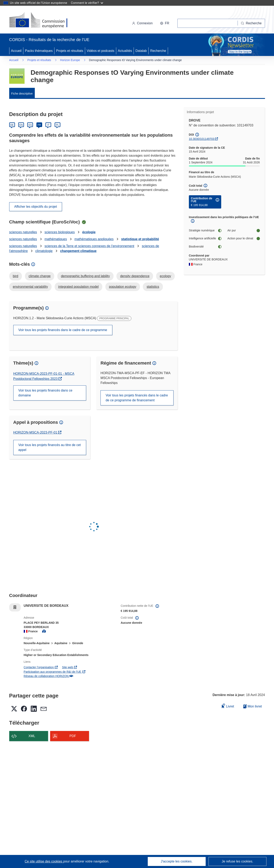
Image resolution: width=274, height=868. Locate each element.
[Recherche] (251, 23)
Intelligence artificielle (205, 238)
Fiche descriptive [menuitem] (22, 94)
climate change (40, 276)
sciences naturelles (23, 232)
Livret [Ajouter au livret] (228, 706)
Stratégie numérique (205, 230)
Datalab (141, 51)
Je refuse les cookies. (238, 861)
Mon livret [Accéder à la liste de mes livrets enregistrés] (253, 706)
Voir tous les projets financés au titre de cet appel (50, 447)
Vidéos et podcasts (101, 51)
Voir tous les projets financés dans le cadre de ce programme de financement (137, 398)
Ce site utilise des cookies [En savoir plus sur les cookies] (44, 861)
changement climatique (78, 251)
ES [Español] (30, 125)
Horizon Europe (70, 60)
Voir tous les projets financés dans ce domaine (45, 393)
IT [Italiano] (48, 125)
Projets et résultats (70, 51)
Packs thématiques (39, 51)
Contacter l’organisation (41, 667)
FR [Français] (39, 125)
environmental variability (30, 287)
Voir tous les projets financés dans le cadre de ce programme (63, 330)
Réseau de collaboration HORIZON (48, 676)
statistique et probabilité (140, 239)
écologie (89, 232)
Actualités (125, 51)
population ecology (123, 287)
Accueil (16, 51)
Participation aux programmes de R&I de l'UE (55, 672)
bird (16, 276)
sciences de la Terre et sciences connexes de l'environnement (89, 246)
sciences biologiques (60, 232)
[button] (165, 23)
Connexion (142, 23)
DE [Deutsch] (12, 125)
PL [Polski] (57, 125)
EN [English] (21, 125)
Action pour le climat (244, 238)
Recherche (158, 51)
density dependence (135, 276)
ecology (165, 276)
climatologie (44, 251)
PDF (73, 736)
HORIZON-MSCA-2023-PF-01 (37, 432)
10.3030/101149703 (202, 139)
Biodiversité (205, 247)
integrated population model (78, 287)
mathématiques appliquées (94, 239)
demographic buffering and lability (85, 276)
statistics (153, 287)
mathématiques (56, 239)
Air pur (244, 230)
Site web (70, 667)
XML (32, 736)
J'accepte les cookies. (176, 861)
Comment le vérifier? (87, 3)
